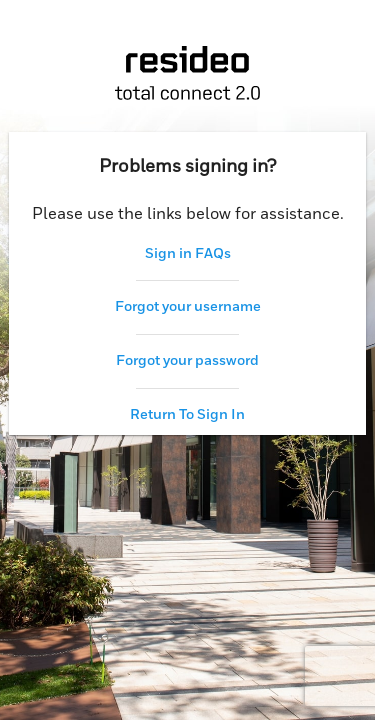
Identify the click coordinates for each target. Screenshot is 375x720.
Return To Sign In (187, 415)
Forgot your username (188, 307)
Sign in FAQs (188, 254)
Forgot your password (187, 361)
